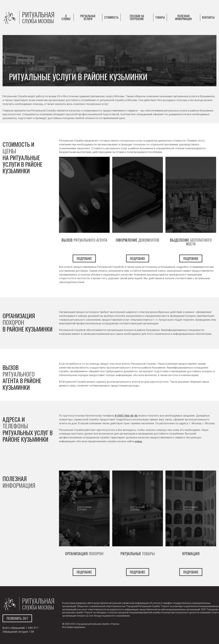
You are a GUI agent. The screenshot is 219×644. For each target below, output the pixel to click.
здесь (138, 441)
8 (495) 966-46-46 (126, 416)
